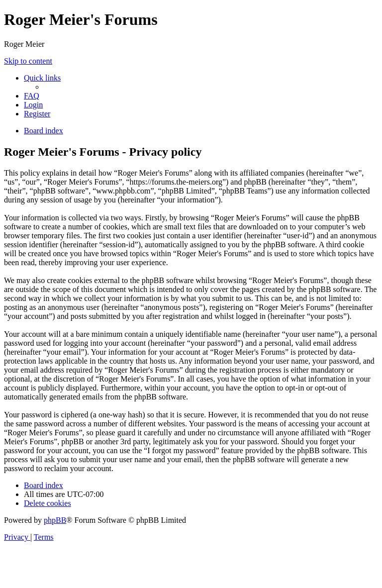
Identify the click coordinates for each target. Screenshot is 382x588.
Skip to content (28, 61)
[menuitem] (32, 96)
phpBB (55, 520)
